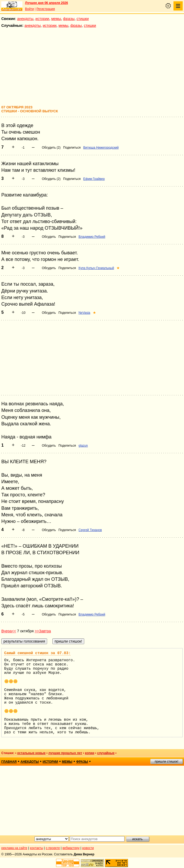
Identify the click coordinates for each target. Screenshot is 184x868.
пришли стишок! (167, 761)
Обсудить (49, 237)
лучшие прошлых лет (65, 753)
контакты (37, 848)
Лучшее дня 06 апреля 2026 (46, 3)
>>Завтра (43, 631)
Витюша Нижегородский (101, 148)
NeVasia (84, 313)
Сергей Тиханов (90, 530)
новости (88, 848)
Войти (29, 9)
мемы (56, 19)
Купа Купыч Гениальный (96, 268)
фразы (69, 19)
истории (42, 19)
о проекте (53, 848)
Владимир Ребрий (92, 237)
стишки (83, 19)
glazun (83, 446)
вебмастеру (71, 848)
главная (9, 762)
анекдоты (25, 19)
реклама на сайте (14, 848)
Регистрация (46, 9)
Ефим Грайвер (94, 179)
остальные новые (31, 753)
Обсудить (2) (51, 148)
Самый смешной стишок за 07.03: (37, 653)
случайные (106, 753)
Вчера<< (9, 631)
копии (90, 753)
